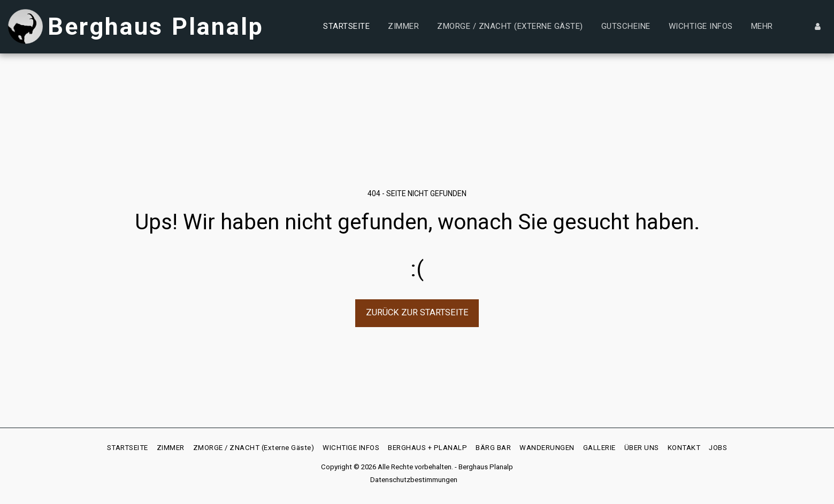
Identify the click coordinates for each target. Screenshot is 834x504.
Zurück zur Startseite (417, 312)
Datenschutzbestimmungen (414, 480)
